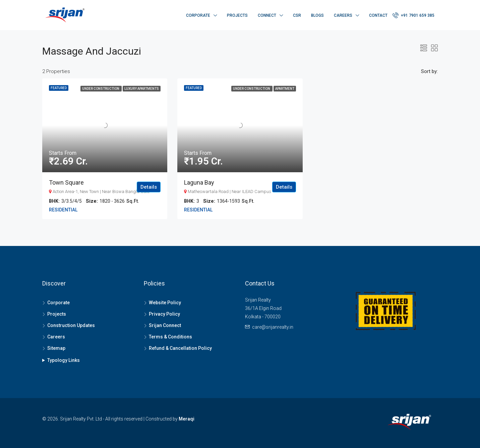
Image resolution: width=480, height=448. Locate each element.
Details (149, 187)
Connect (267, 15)
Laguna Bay (199, 182)
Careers (343, 15)
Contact (378, 15)
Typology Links (64, 360)
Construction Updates (71, 325)
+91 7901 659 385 (413, 15)
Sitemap (56, 348)
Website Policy (165, 303)
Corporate (198, 15)
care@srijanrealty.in (273, 327)
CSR (297, 15)
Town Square (66, 182)
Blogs (317, 15)
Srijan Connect (165, 325)
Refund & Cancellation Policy (180, 348)
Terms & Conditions (170, 337)
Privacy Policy (164, 314)
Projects (237, 15)
